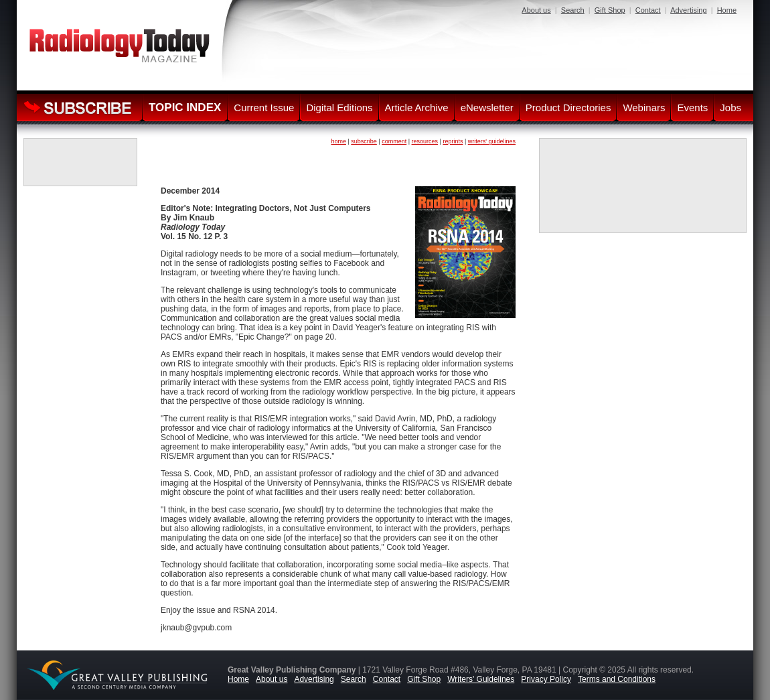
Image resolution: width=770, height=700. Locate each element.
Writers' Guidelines (481, 679)
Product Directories (568, 108)
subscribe (364, 141)
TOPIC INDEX (185, 108)
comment (394, 141)
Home (727, 10)
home (338, 141)
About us (536, 10)
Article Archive (417, 108)
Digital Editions (339, 108)
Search (573, 10)
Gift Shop (610, 10)
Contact (648, 10)
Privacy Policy (546, 679)
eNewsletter (487, 108)
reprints (453, 141)
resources (425, 141)
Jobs (730, 108)
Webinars (644, 108)
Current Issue (264, 108)
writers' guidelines (492, 141)
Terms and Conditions (617, 679)
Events (692, 108)
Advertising (688, 10)
